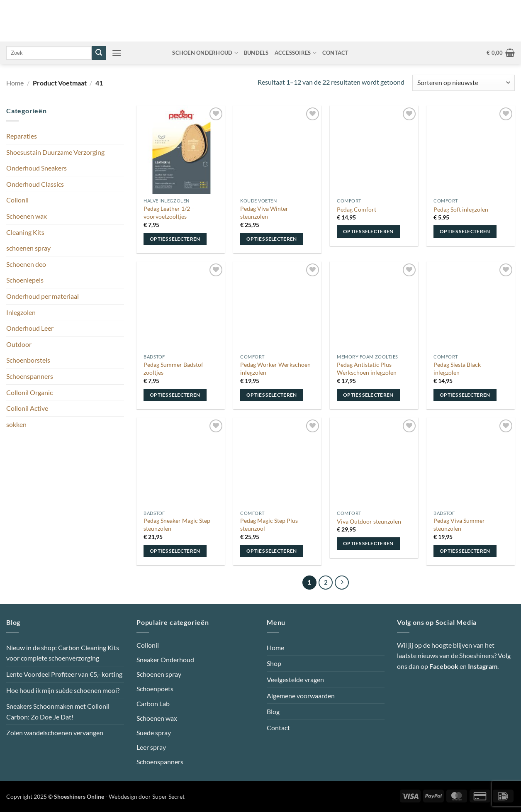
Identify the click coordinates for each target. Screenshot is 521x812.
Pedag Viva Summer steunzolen (459, 524)
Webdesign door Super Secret (147, 796)
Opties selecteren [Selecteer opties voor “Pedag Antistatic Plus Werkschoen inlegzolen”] (368, 395)
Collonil (17, 200)
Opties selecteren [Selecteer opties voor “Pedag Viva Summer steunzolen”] (465, 551)
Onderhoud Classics (35, 184)
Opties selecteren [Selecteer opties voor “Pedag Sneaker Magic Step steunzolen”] (175, 551)
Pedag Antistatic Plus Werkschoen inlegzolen (367, 368)
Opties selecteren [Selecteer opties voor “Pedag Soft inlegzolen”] (465, 231)
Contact (336, 53)
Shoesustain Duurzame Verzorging (55, 152)
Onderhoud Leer (30, 328)
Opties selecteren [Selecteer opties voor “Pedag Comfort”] (368, 231)
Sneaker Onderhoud (165, 660)
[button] (117, 53)
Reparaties (22, 136)
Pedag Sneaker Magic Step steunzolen (177, 524)
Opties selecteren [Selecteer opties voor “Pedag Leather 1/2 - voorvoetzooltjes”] (175, 239)
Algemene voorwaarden (301, 696)
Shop (274, 663)
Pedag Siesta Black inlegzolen (457, 368)
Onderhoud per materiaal (43, 296)
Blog (273, 711)
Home (15, 83)
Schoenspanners (30, 376)
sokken (16, 424)
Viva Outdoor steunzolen (369, 521)
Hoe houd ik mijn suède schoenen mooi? (63, 690)
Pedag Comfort (357, 209)
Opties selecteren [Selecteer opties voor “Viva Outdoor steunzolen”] (368, 543)
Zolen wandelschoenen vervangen (55, 733)
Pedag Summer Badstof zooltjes (173, 368)
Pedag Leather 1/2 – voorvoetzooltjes (169, 212)
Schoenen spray (159, 674)
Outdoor (19, 344)
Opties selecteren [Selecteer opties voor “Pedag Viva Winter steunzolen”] (272, 239)
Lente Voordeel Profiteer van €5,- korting (64, 674)
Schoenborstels (28, 360)
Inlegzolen (21, 312)
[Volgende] (342, 583)
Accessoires (296, 53)
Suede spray (154, 733)
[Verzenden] (99, 53)
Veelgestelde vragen (295, 679)
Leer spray (151, 747)
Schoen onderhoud (205, 53)
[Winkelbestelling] (464, 83)
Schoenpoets (155, 689)
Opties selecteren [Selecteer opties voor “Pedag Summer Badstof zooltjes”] (175, 395)
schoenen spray (28, 248)
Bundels (256, 53)
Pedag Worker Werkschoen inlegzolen (275, 368)
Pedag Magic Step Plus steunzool (269, 524)
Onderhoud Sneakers (37, 168)
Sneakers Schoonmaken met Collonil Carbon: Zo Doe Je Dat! (58, 711)
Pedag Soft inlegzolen (461, 209)
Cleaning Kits (25, 232)
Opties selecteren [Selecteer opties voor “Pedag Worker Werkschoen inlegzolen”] (272, 395)
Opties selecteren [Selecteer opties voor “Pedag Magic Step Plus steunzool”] (272, 551)
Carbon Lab (153, 703)
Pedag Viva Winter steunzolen (264, 212)
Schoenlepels (25, 280)
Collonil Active (27, 408)
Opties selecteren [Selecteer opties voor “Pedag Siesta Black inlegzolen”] (465, 395)
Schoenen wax (27, 216)
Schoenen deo (26, 264)
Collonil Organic (29, 392)
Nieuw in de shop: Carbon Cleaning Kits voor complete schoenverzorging (63, 653)
